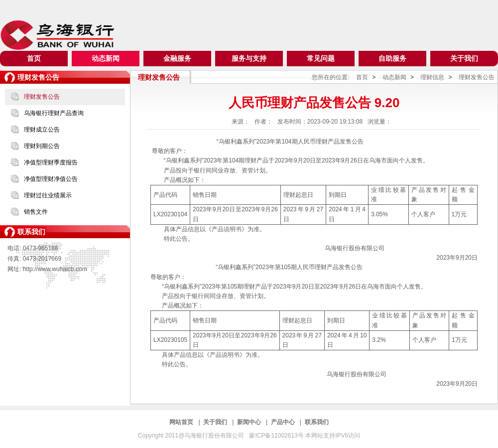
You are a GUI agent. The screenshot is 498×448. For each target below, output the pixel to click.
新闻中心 (250, 422)
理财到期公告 (42, 146)
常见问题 (321, 58)
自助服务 (392, 58)
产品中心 (284, 422)
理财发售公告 (42, 97)
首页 (34, 58)
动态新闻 (106, 58)
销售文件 (36, 212)
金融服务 (177, 58)
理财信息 (433, 77)
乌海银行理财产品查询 (54, 113)
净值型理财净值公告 (51, 179)
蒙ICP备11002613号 (277, 436)
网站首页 (182, 422)
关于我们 (464, 58)
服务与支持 (249, 58)
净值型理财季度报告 (51, 162)
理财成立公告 (42, 130)
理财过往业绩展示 (48, 195)
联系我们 (317, 422)
